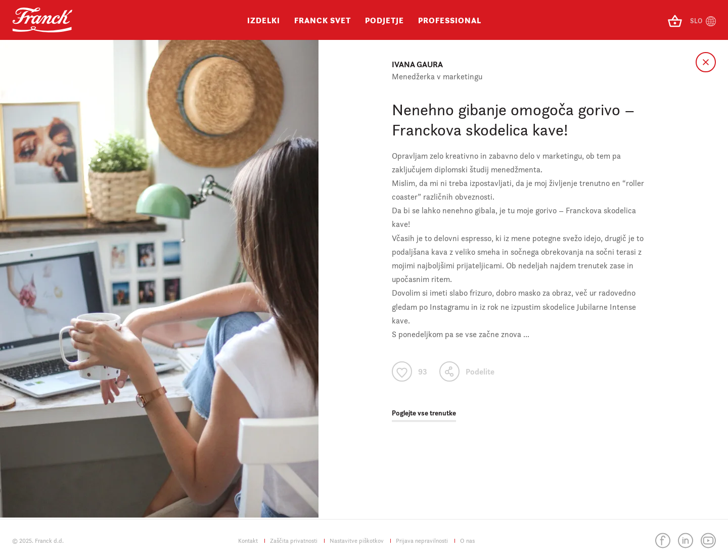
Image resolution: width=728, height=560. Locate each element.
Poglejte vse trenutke (424, 413)
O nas (467, 541)
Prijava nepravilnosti (422, 541)
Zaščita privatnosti (294, 541)
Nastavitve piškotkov (357, 541)
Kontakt (248, 541)
